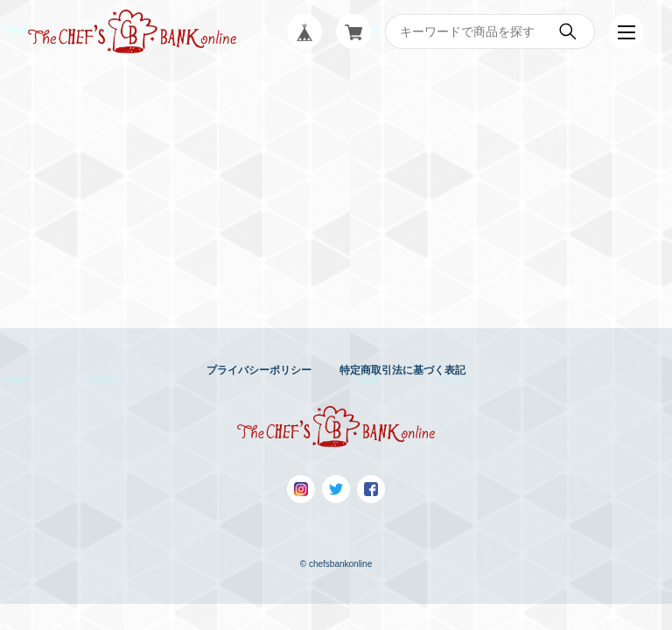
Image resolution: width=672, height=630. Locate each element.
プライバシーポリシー (259, 370)
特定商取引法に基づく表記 (402, 370)
